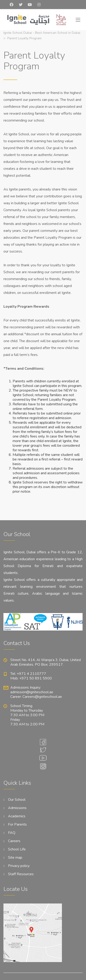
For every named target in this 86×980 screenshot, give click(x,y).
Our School (17, 800)
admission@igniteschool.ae (32, 692)
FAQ (12, 833)
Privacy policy (19, 866)
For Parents (17, 824)
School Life (17, 849)
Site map (15, 858)
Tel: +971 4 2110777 (28, 674)
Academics (17, 816)
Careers (14, 841)
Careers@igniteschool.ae (42, 697)
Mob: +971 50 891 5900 (31, 678)
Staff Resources (21, 874)
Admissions (17, 808)
